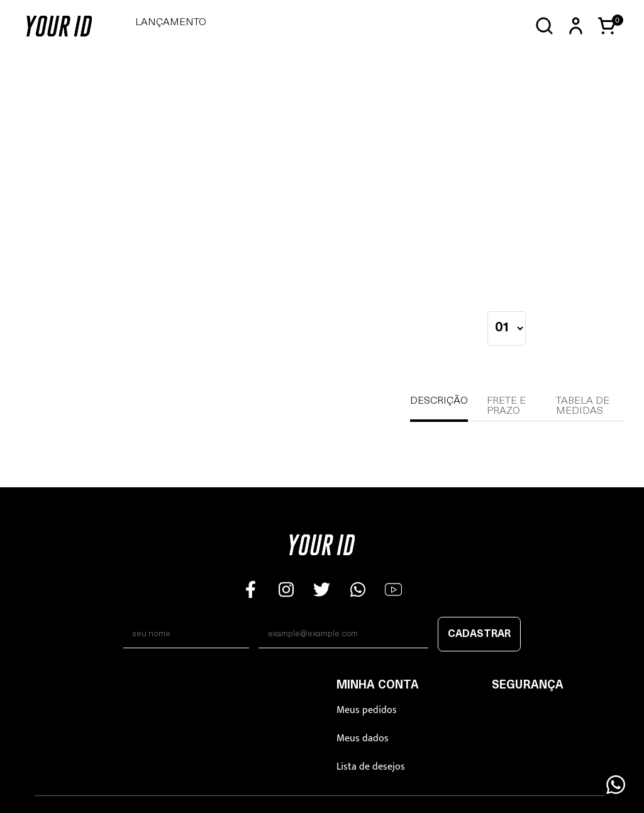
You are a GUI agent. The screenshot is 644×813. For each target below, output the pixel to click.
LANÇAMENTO (171, 23)
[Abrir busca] (544, 26)
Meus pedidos (367, 710)
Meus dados (363, 738)
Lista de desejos (371, 767)
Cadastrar (479, 634)
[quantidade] (507, 329)
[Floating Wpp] (616, 785)
